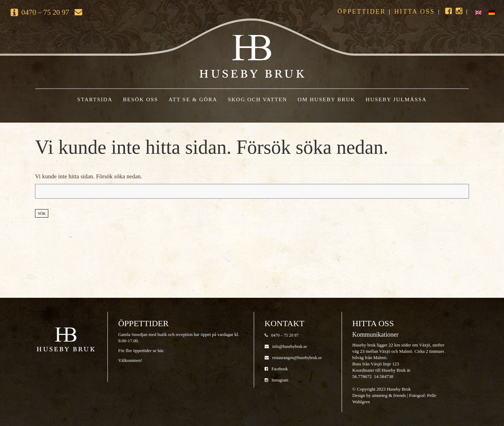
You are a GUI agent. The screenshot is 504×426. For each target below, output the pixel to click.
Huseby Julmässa (396, 99)
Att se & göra (193, 99)
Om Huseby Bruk (327, 99)
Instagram (276, 380)
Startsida (95, 99)
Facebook (276, 369)
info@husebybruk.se (286, 346)
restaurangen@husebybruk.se (293, 358)
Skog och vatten (258, 99)
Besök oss (141, 99)
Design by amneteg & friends (379, 395)
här (160, 351)
